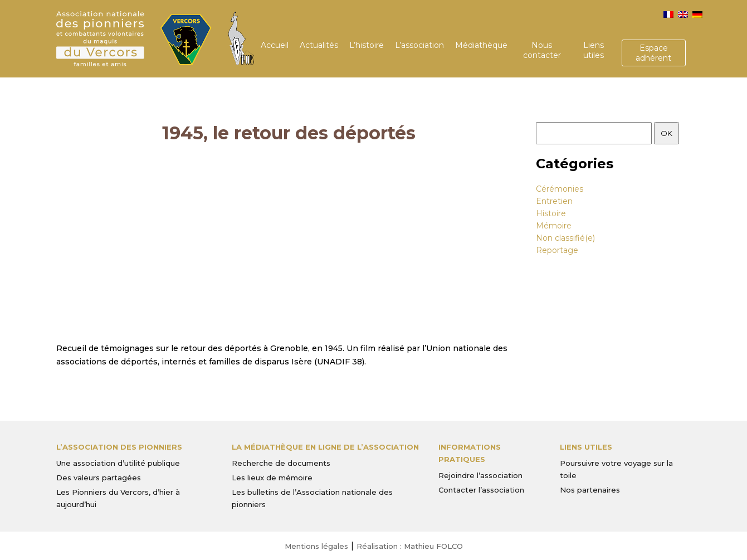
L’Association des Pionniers (119, 447)
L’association (419, 45)
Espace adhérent (653, 53)
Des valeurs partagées (99, 478)
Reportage (557, 250)
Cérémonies (560, 189)
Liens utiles (594, 50)
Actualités (319, 45)
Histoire (551, 213)
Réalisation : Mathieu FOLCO (410, 546)
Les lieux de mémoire (272, 478)
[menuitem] (668, 14)
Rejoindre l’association (480, 475)
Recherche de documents (281, 463)
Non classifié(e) (565, 238)
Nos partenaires (590, 490)
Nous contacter (542, 50)
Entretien (554, 201)
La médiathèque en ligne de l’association (325, 447)
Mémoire (554, 226)
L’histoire (367, 45)
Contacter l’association (481, 490)
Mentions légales (316, 546)
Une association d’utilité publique (118, 463)
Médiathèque (481, 45)
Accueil (275, 45)
